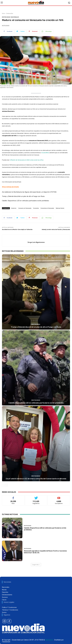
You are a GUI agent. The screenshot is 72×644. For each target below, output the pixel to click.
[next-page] (6, 485)
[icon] (4, 621)
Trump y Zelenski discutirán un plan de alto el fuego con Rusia (23, 196)
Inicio (3, 13)
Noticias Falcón (60, 208)
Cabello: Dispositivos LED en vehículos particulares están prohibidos (25, 201)
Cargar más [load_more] (36, 565)
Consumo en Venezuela (25, 208)
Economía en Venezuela (47, 208)
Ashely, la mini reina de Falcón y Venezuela (56, 229)
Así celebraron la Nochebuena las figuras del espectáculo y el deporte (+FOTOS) (29, 192)
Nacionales (15, 17)
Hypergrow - (49, 640)
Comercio (14, 208)
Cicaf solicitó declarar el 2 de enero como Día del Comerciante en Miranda (36, 479)
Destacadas (10, 13)
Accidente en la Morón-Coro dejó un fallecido (17, 229)
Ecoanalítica (45, 153)
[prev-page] (3, 485)
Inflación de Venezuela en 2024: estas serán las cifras (27, 160)
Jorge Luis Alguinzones (36, 242)
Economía (36, 208)
